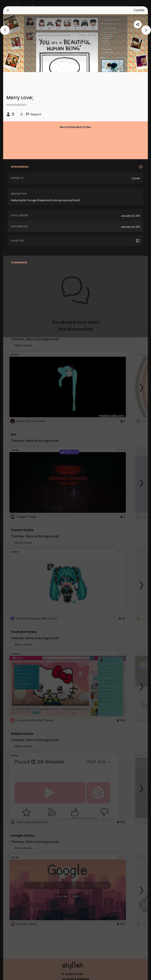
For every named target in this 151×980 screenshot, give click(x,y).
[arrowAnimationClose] (5, 30)
